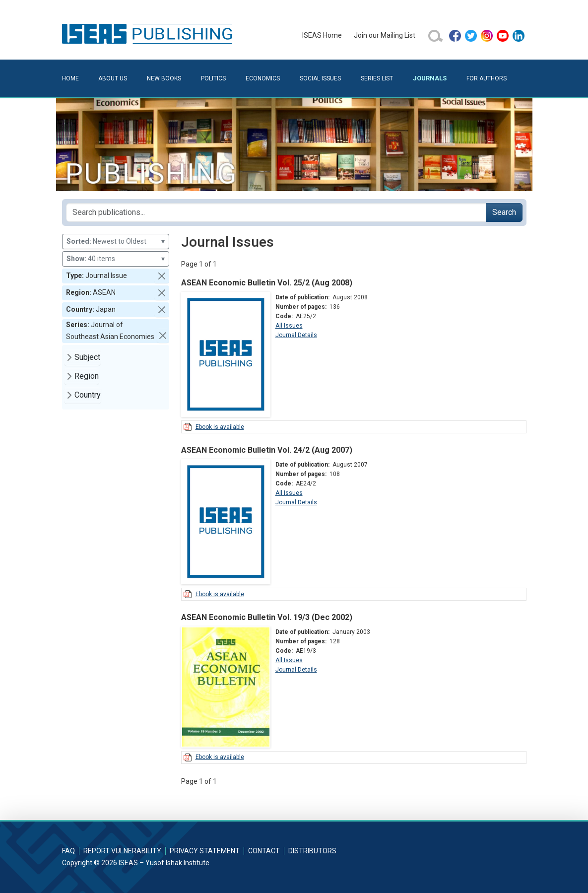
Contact (264, 851)
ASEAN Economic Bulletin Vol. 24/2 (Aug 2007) (267, 450)
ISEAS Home (322, 35)
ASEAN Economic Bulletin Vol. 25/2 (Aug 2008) (267, 283)
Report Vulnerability (122, 851)
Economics (263, 78)
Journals (430, 78)
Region (87, 376)
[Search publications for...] (276, 212)
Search (504, 212)
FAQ (68, 851)
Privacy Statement (205, 851)
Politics (213, 78)
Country (88, 395)
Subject (87, 357)
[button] (162, 276)
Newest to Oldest (116, 241)
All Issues (289, 326)
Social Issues (320, 78)
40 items (116, 259)
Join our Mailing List (385, 35)
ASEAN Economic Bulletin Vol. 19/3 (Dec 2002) (267, 617)
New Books (164, 78)
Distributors (312, 851)
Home (70, 78)
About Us (113, 78)
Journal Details (296, 335)
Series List (377, 78)
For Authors (487, 78)
